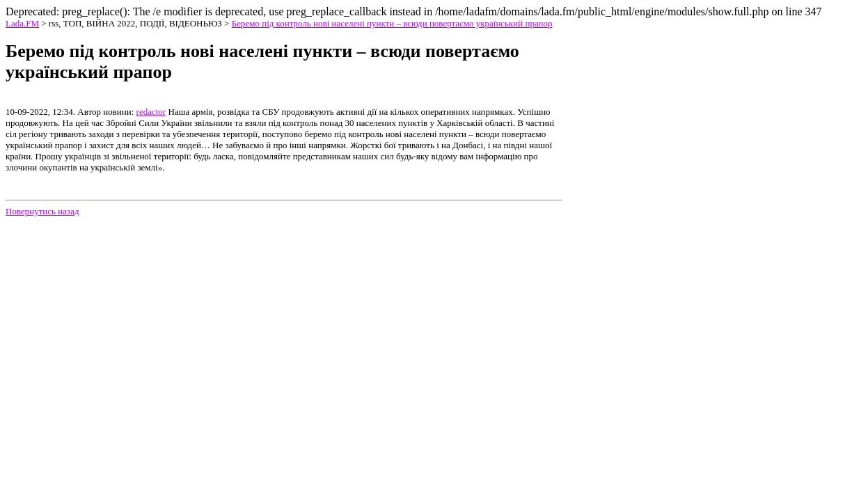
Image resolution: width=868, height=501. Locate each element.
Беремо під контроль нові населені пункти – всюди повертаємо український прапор (392, 23)
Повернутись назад (42, 211)
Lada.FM (22, 23)
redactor (151, 112)
